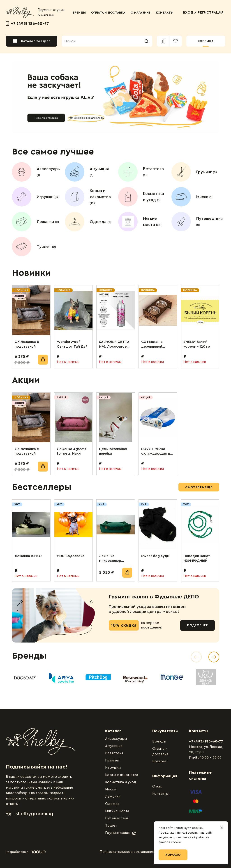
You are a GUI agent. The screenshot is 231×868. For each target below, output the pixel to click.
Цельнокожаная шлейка (113, 451)
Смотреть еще (199, 487)
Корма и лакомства (122, 775)
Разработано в (26, 852)
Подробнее (197, 625)
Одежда (112, 804)
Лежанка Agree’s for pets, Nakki (71, 451)
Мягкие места (117, 811)
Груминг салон (120, 833)
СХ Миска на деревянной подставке (152, 344)
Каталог (113, 731)
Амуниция (114, 746)
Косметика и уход (121, 782)
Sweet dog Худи (155, 556)
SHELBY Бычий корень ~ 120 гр (197, 344)
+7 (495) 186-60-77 (27, 24)
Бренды (159, 741)
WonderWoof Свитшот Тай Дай (72, 344)
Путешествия (117, 818)
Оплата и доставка (160, 751)
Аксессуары (116, 739)
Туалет (111, 825)
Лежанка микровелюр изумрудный (110, 559)
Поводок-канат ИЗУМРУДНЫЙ (197, 558)
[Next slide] (214, 657)
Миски (111, 789)
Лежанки (113, 797)
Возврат (159, 761)
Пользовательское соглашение (127, 852)
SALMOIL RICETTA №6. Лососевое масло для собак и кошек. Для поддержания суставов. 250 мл (115, 344)
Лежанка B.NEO (28, 556)
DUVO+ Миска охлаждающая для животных (158, 452)
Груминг (112, 760)
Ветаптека (114, 753)
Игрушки (113, 768)
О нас (157, 786)
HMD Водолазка (71, 556)
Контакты (160, 794)
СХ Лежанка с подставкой (27, 344)
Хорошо (173, 855)
